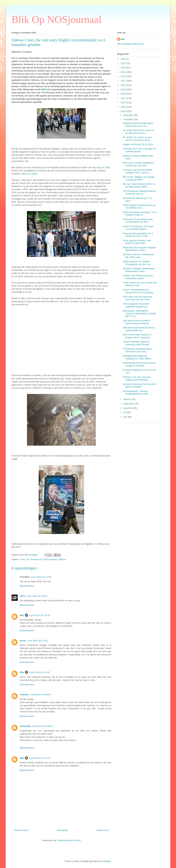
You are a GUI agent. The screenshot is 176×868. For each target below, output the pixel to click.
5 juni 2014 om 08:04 (40, 695)
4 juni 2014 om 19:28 (39, 615)
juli (125, 412)
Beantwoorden (27, 586)
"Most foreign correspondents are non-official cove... (139, 207)
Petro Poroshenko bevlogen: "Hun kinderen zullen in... (140, 214)
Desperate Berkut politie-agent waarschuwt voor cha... (138, 125)
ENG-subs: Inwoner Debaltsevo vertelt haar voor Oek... (138, 164)
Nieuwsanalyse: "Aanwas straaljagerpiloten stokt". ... (137, 393)
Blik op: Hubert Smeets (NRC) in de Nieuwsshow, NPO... (139, 185)
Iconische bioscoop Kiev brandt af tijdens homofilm (139, 385)
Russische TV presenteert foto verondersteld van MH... (138, 221)
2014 (123, 111)
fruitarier (24, 695)
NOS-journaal (50, 559)
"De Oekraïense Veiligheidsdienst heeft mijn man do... (139, 192)
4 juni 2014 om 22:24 (39, 672)
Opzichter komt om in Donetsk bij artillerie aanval (139, 150)
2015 (123, 107)
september (129, 404)
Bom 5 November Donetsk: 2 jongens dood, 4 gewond (137, 336)
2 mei (22, 559)
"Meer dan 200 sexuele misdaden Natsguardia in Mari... (139, 249)
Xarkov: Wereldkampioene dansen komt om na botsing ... (139, 291)
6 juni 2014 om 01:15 (39, 758)
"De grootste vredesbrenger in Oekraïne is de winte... (138, 350)
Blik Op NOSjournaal (56, 19)
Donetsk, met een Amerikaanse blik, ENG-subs (138, 256)
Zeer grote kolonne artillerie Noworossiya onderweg (136, 322)
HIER (44, 89)
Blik (22, 615)
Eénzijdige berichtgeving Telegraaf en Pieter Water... (137, 357)
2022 (123, 76)
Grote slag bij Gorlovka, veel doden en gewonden (137, 242)
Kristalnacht (36, 559)
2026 (123, 59)
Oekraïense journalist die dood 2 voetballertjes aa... (139, 329)
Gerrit (23, 641)
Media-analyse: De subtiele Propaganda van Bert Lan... (138, 263)
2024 (123, 68)
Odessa (62, 559)
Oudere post (102, 830)
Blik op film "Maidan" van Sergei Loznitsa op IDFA (139, 178)
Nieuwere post (21, 830)
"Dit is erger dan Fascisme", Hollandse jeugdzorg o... (136, 305)
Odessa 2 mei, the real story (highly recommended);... (137, 378)
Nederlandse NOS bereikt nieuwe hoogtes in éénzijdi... (139, 364)
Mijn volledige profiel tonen (130, 44)
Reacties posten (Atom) (69, 840)
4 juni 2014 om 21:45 (37, 641)
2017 (123, 98)
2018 (123, 94)
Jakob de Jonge (29, 174)
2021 (123, 81)
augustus (128, 408)
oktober (127, 399)
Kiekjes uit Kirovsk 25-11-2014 (138, 144)
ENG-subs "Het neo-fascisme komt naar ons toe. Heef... (137, 298)
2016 (123, 103)
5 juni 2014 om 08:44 (42, 726)
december (129, 115)
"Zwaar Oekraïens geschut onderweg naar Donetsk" (136, 343)
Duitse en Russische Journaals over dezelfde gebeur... (138, 228)
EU (28, 559)
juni (125, 417)
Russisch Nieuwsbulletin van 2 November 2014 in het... (138, 235)
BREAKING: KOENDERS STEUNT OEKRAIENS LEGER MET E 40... (139, 314)
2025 (123, 63)
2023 (123, 72)
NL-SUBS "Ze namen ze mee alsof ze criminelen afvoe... (137, 139)
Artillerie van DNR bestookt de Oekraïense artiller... (138, 277)
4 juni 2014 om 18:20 (37, 596)
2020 (123, 85)
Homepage (62, 830)
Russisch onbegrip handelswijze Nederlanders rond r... (139, 270)
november (129, 119)
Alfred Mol (25, 726)
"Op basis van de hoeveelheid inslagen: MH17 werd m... (137, 171)
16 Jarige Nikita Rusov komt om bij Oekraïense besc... (139, 132)
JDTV (23, 596)
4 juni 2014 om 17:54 (41, 577)
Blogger (107, 861)
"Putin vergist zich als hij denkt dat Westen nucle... (140, 284)
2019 (123, 89)
